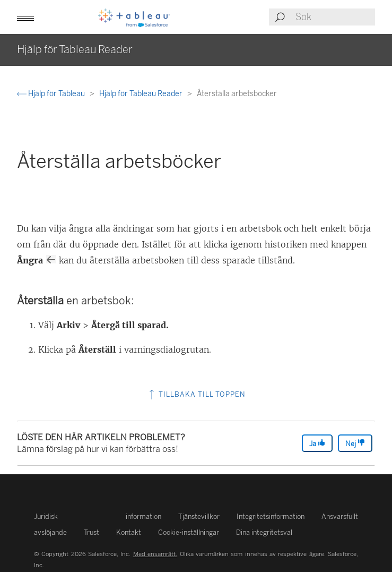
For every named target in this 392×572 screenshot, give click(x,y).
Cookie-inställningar (189, 532)
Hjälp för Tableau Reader (142, 94)
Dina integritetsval (264, 532)
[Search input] (335, 17)
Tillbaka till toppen (196, 394)
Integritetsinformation (271, 516)
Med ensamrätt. (155, 554)
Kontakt (129, 532)
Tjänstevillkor (199, 516)
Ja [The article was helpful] (317, 443)
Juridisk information (98, 516)
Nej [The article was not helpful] (355, 443)
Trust (92, 532)
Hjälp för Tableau (52, 94)
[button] (25, 17)
